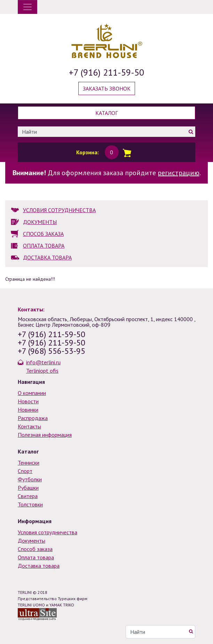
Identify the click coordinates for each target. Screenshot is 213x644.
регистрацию (179, 173)
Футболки (30, 479)
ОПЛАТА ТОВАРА (44, 246)
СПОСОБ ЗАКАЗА (43, 234)
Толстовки (30, 504)
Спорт (25, 471)
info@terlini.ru (43, 362)
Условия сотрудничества (48, 532)
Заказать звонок (107, 88)
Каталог (106, 113)
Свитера (28, 496)
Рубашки (28, 488)
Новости (28, 401)
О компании (32, 393)
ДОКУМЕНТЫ (40, 222)
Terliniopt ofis (42, 371)
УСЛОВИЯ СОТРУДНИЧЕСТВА (59, 210)
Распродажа (33, 418)
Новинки (28, 410)
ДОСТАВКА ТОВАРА (47, 257)
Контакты (29, 426)
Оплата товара (36, 557)
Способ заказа (35, 549)
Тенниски (29, 463)
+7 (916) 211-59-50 (106, 72)
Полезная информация (45, 435)
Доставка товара (39, 566)
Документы (31, 541)
